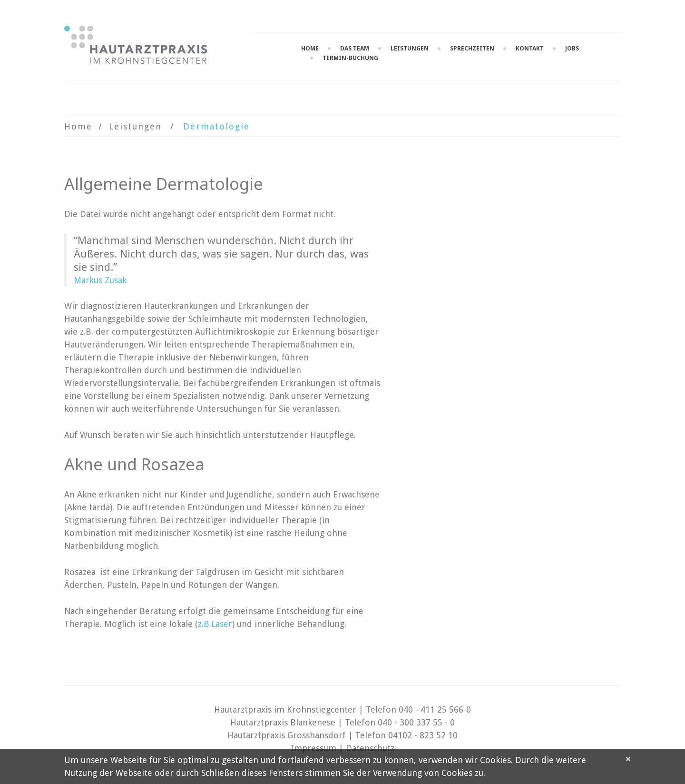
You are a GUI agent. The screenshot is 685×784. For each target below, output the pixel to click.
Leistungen (410, 48)
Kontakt (530, 48)
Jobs (572, 48)
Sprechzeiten (472, 48)
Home (310, 48)
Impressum (313, 748)
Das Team (355, 48)
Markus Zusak (100, 280)
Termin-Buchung (350, 58)
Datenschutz (370, 748)
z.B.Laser (215, 624)
